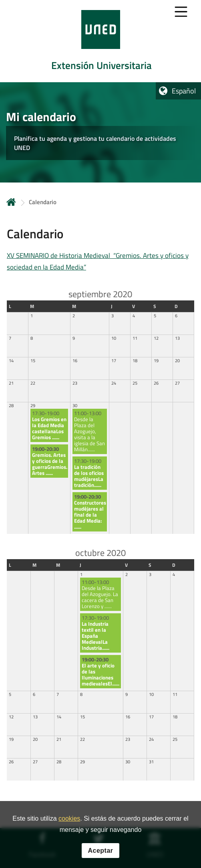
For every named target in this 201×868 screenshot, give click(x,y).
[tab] (100, 41)
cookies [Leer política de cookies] (69, 821)
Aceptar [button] (100, 853)
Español (184, 91)
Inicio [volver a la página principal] (11, 202)
